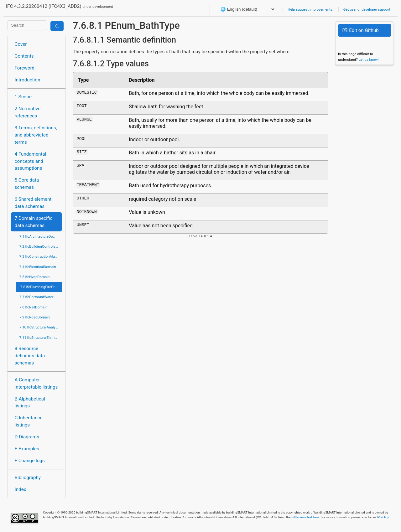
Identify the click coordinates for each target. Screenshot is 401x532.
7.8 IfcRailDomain (34, 307)
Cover (21, 44)
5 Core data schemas (27, 184)
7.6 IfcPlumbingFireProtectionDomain (41, 287)
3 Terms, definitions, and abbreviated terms (36, 135)
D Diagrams (27, 437)
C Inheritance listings (29, 421)
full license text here (305, 517)
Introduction (28, 80)
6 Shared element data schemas (33, 203)
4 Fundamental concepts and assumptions (31, 161)
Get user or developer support (367, 9)
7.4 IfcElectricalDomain (38, 267)
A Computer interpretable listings (36, 383)
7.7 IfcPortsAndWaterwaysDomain (41, 297)
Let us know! (369, 59)
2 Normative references (28, 112)
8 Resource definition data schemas (30, 356)
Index (21, 489)
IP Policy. (383, 517)
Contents (24, 56)
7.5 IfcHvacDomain (34, 277)
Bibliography (28, 478)
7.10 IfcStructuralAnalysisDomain (41, 327)
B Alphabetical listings (30, 403)
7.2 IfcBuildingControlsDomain (41, 246)
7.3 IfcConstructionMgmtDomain (41, 256)
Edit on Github (360, 30)
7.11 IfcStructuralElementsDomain (41, 338)
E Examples (27, 449)
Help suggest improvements (310, 9)
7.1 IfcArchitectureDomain (40, 236)
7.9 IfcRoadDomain (35, 317)
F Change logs (30, 461)
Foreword (25, 68)
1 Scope (23, 97)
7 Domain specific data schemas (34, 222)
